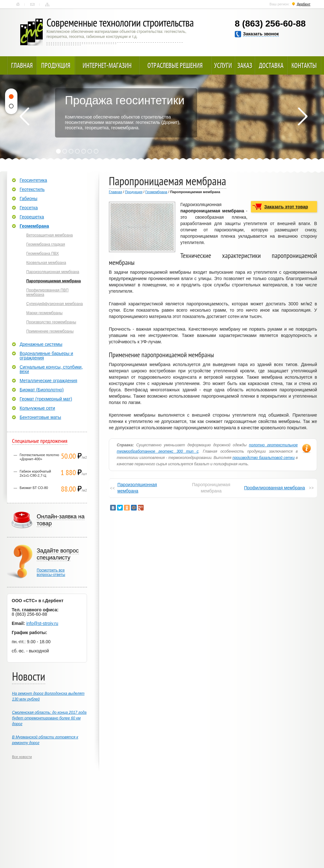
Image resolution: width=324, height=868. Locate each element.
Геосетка (29, 208)
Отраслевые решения (175, 65)
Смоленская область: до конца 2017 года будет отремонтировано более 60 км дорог (49, 718)
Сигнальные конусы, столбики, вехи (51, 369)
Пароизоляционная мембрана (137, 488)
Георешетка (32, 217)
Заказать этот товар (286, 207)
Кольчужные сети (37, 408)
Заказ (245, 65)
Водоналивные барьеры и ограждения (46, 356)
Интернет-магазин (107, 65)
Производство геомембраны (51, 322)
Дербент (304, 4)
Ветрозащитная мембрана (50, 235)
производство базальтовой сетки (264, 458)
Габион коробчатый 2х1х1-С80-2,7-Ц (35, 473)
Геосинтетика (33, 180)
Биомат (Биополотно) (42, 390)
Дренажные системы (41, 344)
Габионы (28, 199)
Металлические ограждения (48, 381)
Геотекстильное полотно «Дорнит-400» (39, 457)
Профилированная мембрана (274, 488)
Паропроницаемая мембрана (53, 281)
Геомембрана (156, 192)
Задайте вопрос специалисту (58, 554)
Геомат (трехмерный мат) (46, 399)
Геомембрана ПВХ (43, 254)
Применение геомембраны (50, 331)
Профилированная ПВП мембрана (47, 292)
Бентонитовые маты (40, 417)
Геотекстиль (32, 189)
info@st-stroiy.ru (42, 623)
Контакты (32, 4)
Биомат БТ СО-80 (34, 488)
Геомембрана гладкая (46, 244)
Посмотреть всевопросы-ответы (51, 572)
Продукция (56, 65)
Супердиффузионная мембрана (55, 304)
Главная (18, 4)
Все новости (22, 757)
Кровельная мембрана (46, 263)
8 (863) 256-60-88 (270, 24)
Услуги (223, 65)
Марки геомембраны (44, 313)
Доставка (271, 65)
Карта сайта (47, 4)
